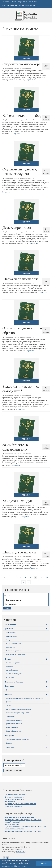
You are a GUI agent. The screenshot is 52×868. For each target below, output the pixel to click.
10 (41, 577)
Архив (14, 2)
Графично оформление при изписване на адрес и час (24, 698)
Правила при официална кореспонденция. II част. (23, 820)
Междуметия (10, 640)
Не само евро (10, 801)
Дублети (9, 702)
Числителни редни (12, 727)
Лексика (29, 68)
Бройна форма (11, 633)
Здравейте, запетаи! (12, 822)
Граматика (9, 629)
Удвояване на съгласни (14, 724)
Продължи (31, 80)
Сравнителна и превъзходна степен (18, 713)
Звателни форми (11, 636)
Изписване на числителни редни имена (19, 817)
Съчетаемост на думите (14, 674)
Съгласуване (10, 647)
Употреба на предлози (13, 651)
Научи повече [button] (20, 866)
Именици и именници (12, 824)
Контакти (33, 2)
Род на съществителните (14, 644)
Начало (6, 2)
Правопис (8, 694)
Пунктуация (9, 736)
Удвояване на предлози (14, 720)
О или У (8, 705)
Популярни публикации (14, 682)
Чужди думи (10, 677)
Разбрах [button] (44, 864)
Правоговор (9, 686)
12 (23, 582)
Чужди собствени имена (14, 731)
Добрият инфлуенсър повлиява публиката (20, 804)
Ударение (9, 690)
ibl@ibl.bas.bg (30, 6)
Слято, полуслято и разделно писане (18, 709)
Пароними (9, 666)
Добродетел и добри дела (14, 797)
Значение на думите (20, 68)
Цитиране (9, 743)
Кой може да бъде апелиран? (16, 795)
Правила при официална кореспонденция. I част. (23, 831)
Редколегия (23, 2)
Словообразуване (12, 670)
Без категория (10, 625)
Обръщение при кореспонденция (17, 739)
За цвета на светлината (13, 806)
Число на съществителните (15, 654)
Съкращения (10, 716)
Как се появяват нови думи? (15, 799)
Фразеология (10, 748)
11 (47, 577)
